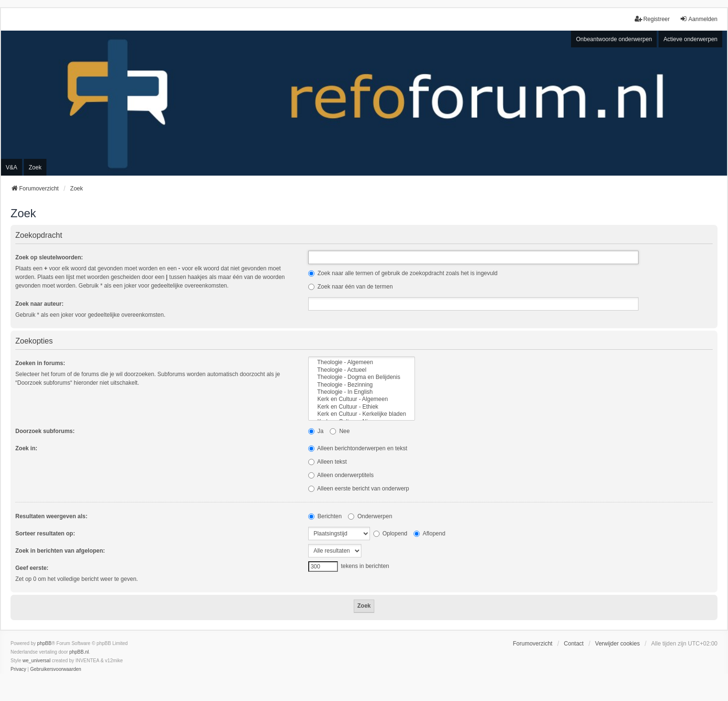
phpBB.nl (79, 652)
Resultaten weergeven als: (51, 516)
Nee (340, 431)
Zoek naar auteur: (39, 304)
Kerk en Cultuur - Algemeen (362, 399)
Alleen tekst (328, 462)
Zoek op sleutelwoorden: (49, 257)
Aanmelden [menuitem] (699, 19)
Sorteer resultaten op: (45, 534)
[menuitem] (18, 669)
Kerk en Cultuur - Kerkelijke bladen (362, 414)
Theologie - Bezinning (362, 385)
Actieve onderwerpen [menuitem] (690, 39)
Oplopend (390, 534)
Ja (316, 431)
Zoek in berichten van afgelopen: (60, 551)
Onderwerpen (370, 516)
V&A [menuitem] (11, 167)
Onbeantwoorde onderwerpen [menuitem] (614, 39)
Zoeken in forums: (40, 363)
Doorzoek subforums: (45, 431)
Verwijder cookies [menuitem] (617, 644)
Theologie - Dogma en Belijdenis (362, 377)
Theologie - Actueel (362, 370)
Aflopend (429, 534)
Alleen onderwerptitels (341, 475)
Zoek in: (26, 448)
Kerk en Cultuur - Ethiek (362, 407)
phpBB (45, 643)
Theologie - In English (362, 392)
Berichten (325, 516)
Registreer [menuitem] (652, 19)
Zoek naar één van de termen (351, 287)
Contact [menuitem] (574, 644)
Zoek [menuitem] (35, 167)
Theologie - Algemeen (362, 362)
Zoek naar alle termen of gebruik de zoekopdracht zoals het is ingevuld (403, 273)
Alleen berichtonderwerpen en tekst (358, 448)
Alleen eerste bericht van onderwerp (359, 489)
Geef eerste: (32, 568)
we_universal (36, 661)
